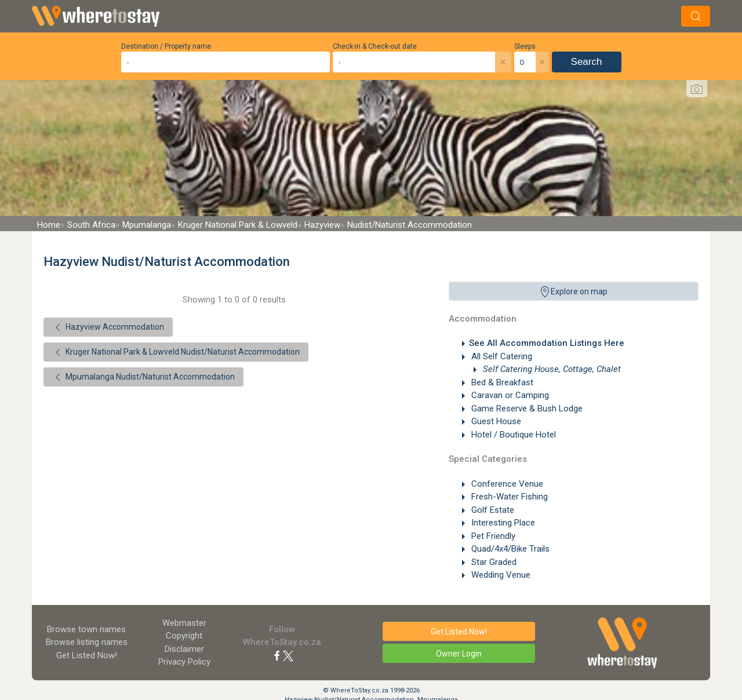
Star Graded (493, 562)
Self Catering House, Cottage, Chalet (551, 369)
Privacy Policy (184, 662)
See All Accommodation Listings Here (547, 343)
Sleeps (525, 46)
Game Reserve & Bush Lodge (526, 409)
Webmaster (184, 623)
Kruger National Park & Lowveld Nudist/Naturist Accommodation (176, 352)
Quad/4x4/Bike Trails (509, 549)
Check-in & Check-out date (375, 46)
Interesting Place (502, 523)
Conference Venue (506, 484)
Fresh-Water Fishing (508, 497)
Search (587, 62)
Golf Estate (492, 510)
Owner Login (459, 654)
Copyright (184, 636)
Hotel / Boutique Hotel (512, 435)
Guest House (495, 421)
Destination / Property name (166, 46)
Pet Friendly (492, 536)
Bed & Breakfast (501, 382)
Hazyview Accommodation (108, 327)
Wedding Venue (500, 575)
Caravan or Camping (509, 395)
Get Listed (87, 655)
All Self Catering (501, 356)
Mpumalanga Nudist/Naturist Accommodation (143, 377)
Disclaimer (184, 649)
